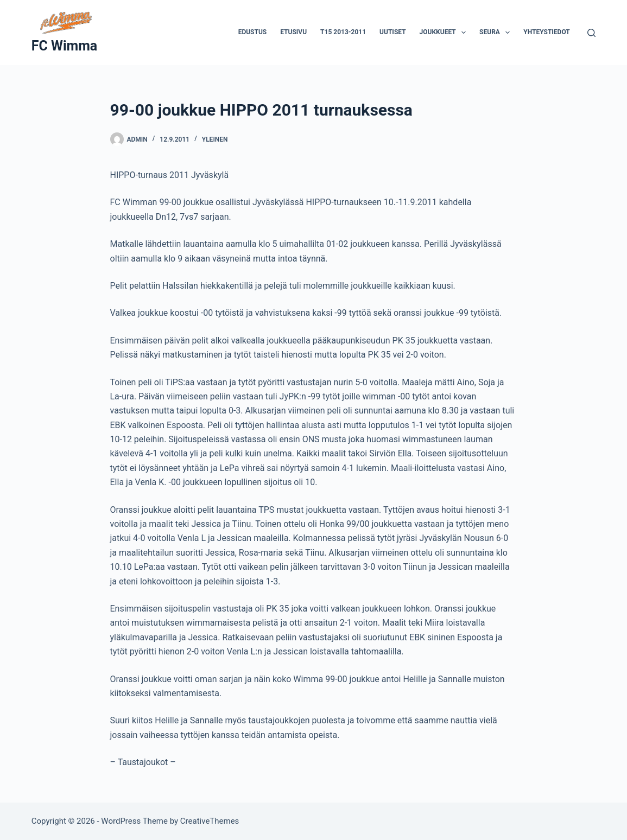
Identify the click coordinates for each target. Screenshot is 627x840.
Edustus (253, 32)
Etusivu (293, 32)
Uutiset (392, 32)
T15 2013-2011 (343, 32)
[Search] (591, 33)
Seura (497, 33)
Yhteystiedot (546, 32)
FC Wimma (64, 46)
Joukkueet (445, 33)
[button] (464, 33)
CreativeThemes (210, 821)
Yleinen (215, 139)
